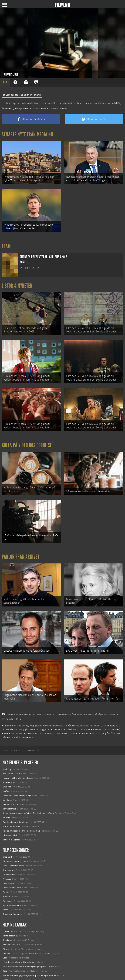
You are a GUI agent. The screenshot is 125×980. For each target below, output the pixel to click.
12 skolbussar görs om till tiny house (19, 947)
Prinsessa (7, 864)
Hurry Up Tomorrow (11, 811)
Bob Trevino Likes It (11, 759)
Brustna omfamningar (12, 899)
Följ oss (6, 934)
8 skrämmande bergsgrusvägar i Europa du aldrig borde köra (29, 960)
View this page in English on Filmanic (22, 95)
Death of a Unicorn (11, 789)
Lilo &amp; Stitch (10, 820)
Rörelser (6, 767)
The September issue (12, 873)
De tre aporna (9, 855)
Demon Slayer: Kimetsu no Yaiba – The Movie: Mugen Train (28, 798)
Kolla (5, 956)
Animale (6, 803)
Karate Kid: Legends (11, 825)
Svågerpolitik (9, 974)
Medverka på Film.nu (12, 930)
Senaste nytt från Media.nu (27, 134)
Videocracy (7, 886)
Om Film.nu (8, 916)
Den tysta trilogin (10, 794)
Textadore (7, 965)
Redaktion (7, 925)
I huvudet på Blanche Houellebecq (18, 763)
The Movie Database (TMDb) (86, 711)
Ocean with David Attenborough (17, 781)
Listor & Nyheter (17, 283)
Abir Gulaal (7, 785)
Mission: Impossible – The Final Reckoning (21, 816)
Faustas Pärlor (9, 868)
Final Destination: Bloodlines (15, 807)
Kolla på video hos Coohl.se (27, 438)
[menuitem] (6, 736)
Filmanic (6, 938)
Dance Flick (8, 895)
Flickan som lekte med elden (15, 846)
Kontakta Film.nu (10, 921)
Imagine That (8, 842)
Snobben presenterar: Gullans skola (93, 103)
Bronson (6, 882)
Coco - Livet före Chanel (13, 851)
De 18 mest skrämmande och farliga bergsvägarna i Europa (28, 951)
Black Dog (7, 754)
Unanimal (7, 772)
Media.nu (7, 969)
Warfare (6, 776)
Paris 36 (6, 877)
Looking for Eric (10, 860)
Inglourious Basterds (12, 890)
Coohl (5, 943)
